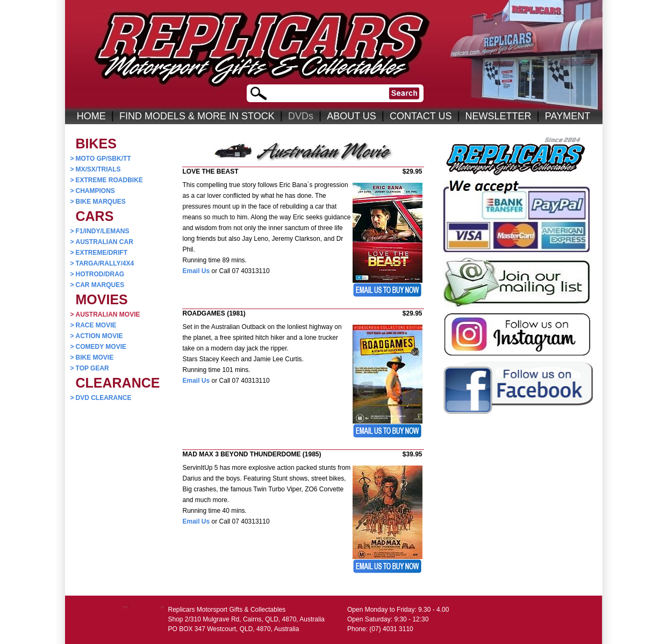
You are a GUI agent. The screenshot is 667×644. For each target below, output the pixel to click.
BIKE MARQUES (98, 202)
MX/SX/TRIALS (96, 169)
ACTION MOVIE (97, 336)
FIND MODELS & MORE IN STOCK (197, 116)
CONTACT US (421, 116)
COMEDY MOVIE (98, 347)
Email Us (196, 271)
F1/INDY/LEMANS (100, 231)
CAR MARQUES (98, 285)
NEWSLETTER (499, 116)
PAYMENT (568, 116)
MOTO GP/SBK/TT (101, 159)
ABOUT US (352, 116)
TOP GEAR (90, 368)
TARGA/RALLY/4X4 (102, 263)
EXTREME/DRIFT (99, 253)
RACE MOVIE (94, 325)
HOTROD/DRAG (98, 274)
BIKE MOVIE (92, 357)
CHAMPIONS (93, 191)
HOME (91, 116)
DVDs (301, 116)
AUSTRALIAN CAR (102, 242)
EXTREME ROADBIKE (107, 180)
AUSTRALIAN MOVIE (105, 314)
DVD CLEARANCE (101, 398)
